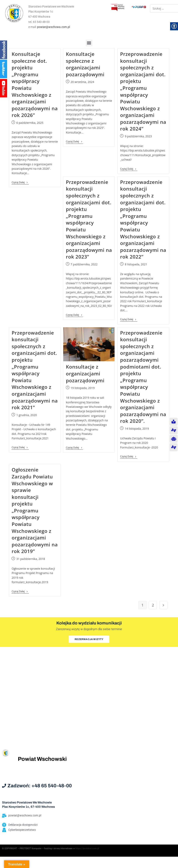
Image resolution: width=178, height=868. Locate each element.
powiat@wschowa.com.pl (54, 27)
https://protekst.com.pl (87, 848)
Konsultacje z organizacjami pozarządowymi (85, 373)
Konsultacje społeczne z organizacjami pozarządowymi (85, 64)
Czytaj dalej (20, 183)
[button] (89, 43)
